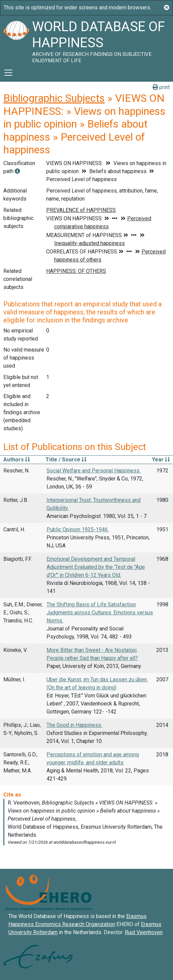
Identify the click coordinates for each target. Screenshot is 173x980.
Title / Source (66, 460)
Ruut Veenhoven (144, 932)
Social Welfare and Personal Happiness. (94, 471)
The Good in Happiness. (74, 725)
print (161, 87)
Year (161, 460)
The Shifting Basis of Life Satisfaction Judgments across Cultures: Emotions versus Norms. (100, 613)
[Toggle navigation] (8, 73)
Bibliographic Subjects (54, 98)
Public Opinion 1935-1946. (78, 530)
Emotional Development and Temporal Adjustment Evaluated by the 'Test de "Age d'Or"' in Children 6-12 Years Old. (96, 567)
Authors (17, 460)
